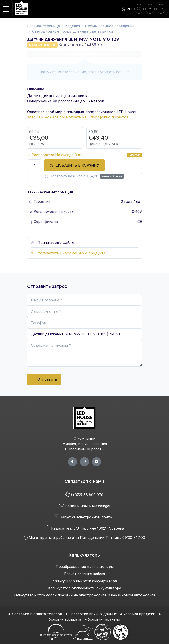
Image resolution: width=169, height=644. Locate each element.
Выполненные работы (85, 449)
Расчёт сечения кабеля (84, 574)
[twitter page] (84, 462)
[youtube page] (97, 462)
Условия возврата (65, 619)
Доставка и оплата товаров (37, 614)
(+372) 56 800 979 (85, 495)
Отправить (44, 380)
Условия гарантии (104, 619)
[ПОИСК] (139, 9)
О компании (84, 438)
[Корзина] (161, 9)
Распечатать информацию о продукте (71, 253)
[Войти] (150, 9)
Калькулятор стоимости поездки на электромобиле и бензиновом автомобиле (84, 595)
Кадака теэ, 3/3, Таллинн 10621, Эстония (84, 528)
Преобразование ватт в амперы (85, 567)
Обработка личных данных (93, 614)
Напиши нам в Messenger (85, 506)
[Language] (127, 9)
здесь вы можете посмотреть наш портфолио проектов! (78, 117)
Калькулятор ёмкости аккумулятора (85, 581)
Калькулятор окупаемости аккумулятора (85, 588)
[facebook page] (72, 462)
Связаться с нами (84, 481)
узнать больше (112, 176)
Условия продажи (139, 614)
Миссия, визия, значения (85, 444)
